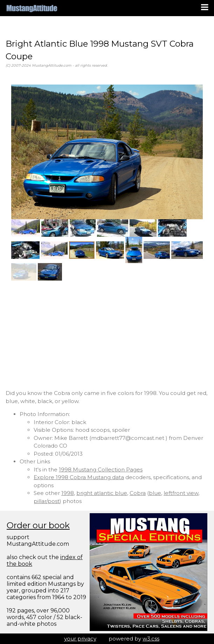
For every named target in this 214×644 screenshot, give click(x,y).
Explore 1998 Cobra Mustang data (79, 477)
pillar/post (47, 501)
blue (155, 493)
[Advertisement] (107, 335)
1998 (68, 493)
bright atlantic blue (102, 493)
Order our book (38, 525)
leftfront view (181, 493)
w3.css (151, 639)
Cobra (138, 493)
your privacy (80, 639)
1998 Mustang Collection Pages (101, 469)
